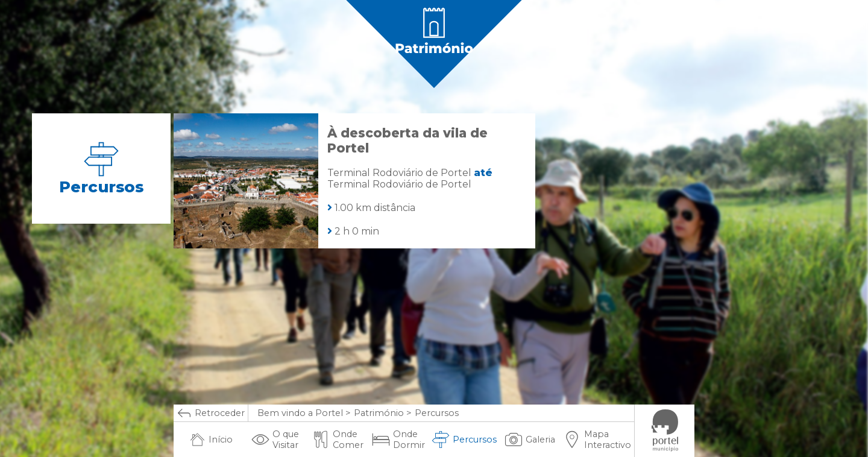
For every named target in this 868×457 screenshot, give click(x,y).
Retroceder (211, 413)
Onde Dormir (398, 440)
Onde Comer (338, 440)
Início (211, 440)
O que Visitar (275, 440)
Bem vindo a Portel (300, 413)
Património (379, 413)
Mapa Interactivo (597, 440)
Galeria (530, 440)
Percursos (464, 440)
